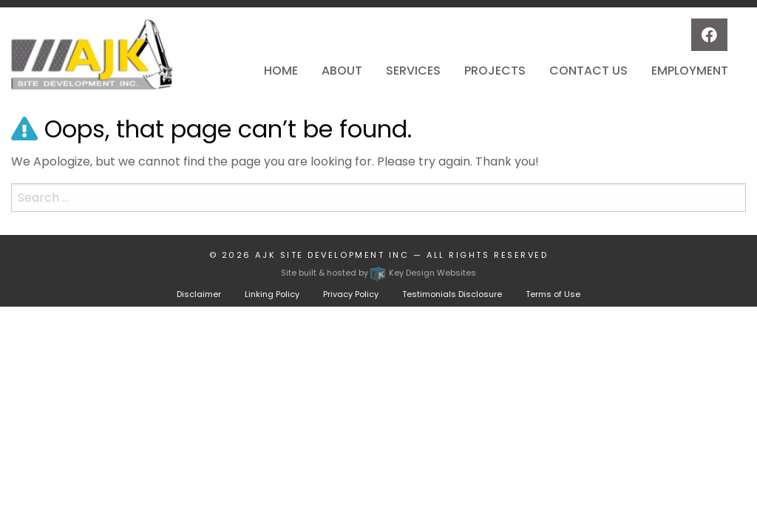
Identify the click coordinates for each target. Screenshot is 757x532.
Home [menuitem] (281, 71)
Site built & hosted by (378, 273)
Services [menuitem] (413, 71)
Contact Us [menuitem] (588, 71)
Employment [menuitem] (690, 71)
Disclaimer (199, 294)
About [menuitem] (342, 71)
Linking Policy (272, 294)
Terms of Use (553, 294)
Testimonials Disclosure (452, 294)
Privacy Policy (351, 294)
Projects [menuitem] (495, 71)
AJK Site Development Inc (332, 255)
